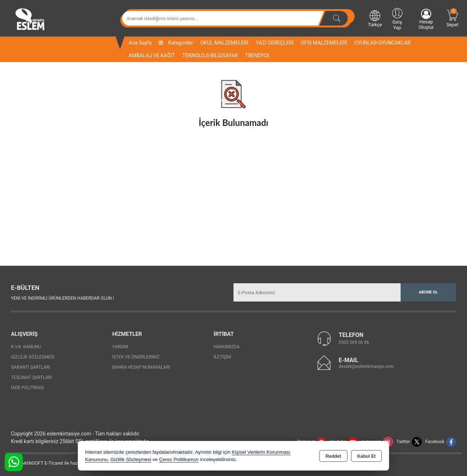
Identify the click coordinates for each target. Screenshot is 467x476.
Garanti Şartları (30, 367)
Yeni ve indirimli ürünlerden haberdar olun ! (62, 298)
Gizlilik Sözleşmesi (33, 357)
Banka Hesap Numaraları (141, 367)
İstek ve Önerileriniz (136, 357)
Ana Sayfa (140, 43)
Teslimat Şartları (32, 377)
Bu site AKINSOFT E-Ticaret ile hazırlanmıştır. (53, 463)
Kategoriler (176, 43)
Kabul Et (366, 456)
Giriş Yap (397, 18)
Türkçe (375, 18)
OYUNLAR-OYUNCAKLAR (382, 43)
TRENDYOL (258, 55)
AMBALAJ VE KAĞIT (152, 55)
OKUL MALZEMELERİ (224, 43)
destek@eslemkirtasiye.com (366, 366)
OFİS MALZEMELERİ (324, 43)
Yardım (120, 347)
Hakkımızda (227, 347)
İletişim (223, 357)
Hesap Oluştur (426, 19)
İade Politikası (27, 388)
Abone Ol (428, 292)
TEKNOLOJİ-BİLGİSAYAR (210, 55)
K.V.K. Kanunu (26, 347)
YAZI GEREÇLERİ (275, 43)
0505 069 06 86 (354, 342)
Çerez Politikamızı (179, 459)
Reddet (333, 456)
